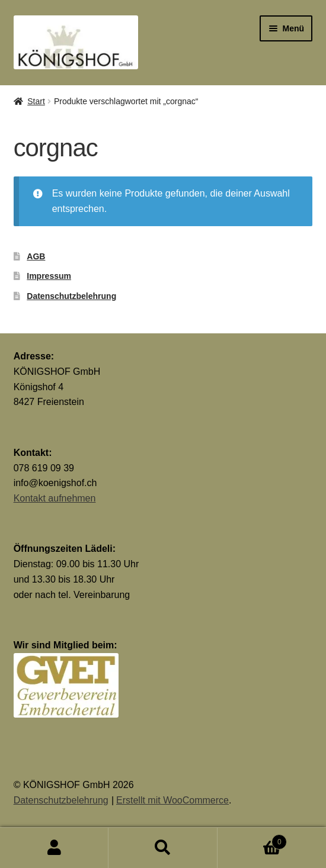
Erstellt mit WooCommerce (172, 800)
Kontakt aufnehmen (55, 498)
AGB (36, 256)
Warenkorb (253, 840)
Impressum (49, 276)
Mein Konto (54, 848)
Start (36, 101)
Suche (163, 848)
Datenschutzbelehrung (71, 296)
